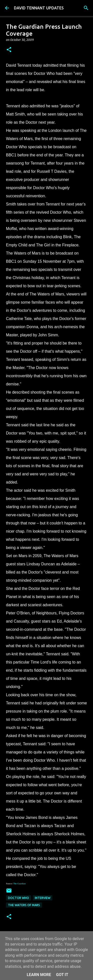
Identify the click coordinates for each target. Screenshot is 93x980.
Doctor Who (18, 898)
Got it (62, 975)
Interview (43, 898)
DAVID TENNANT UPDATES (39, 8)
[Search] (86, 8)
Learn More (39, 975)
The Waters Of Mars (24, 905)
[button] (9, 50)
